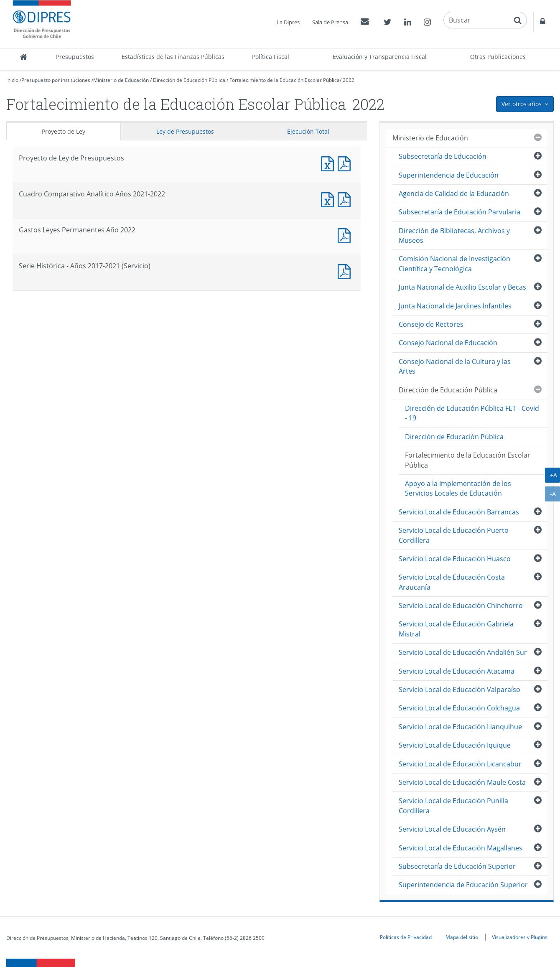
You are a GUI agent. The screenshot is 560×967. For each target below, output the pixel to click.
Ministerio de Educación (121, 80)
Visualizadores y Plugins (520, 937)
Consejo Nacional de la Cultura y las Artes (455, 366)
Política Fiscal (271, 57)
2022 (349, 80)
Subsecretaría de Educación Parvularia (459, 212)
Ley (185, 131)
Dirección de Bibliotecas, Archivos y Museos (454, 235)
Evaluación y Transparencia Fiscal (380, 57)
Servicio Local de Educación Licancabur (460, 764)
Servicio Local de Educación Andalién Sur (463, 652)
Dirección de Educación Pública (189, 80)
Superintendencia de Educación (449, 175)
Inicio (12, 80)
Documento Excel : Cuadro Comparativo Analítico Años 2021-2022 (329, 199)
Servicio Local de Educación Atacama (457, 671)
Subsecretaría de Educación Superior (457, 866)
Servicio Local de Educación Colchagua (459, 708)
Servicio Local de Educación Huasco (455, 559)
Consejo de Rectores (431, 324)
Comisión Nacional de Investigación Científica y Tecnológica (454, 263)
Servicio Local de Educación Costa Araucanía (452, 582)
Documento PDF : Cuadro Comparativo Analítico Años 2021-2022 (346, 199)
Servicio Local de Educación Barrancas (459, 512)
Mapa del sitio (462, 937)
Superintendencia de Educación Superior (463, 885)
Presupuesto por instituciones (56, 80)
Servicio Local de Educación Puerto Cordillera (454, 535)
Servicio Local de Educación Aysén (452, 829)
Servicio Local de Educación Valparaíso (459, 690)
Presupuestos (75, 57)
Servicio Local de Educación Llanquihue (460, 727)
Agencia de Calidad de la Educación (454, 193)
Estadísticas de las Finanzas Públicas (173, 57)
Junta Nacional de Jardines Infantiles (455, 306)
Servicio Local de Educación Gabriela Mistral (456, 629)
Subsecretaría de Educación (443, 156)
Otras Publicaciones (498, 57)
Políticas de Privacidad (406, 937)
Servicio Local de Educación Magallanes (461, 848)
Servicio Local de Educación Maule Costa (462, 782)
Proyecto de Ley (64, 131)
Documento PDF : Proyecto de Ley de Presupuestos (346, 163)
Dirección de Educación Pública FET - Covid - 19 (472, 413)
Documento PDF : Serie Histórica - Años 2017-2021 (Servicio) (346, 271)
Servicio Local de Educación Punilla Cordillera (453, 805)
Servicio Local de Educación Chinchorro (461, 606)
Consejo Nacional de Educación (448, 343)
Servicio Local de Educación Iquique (455, 745)
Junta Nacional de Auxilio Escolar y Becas (462, 287)
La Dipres (288, 22)
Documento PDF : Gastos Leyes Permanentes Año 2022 (346, 235)
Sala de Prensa (330, 22)
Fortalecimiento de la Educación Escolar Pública (285, 80)
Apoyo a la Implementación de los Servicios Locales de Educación (458, 488)
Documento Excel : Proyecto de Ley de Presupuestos (329, 163)
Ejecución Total (308, 131)
